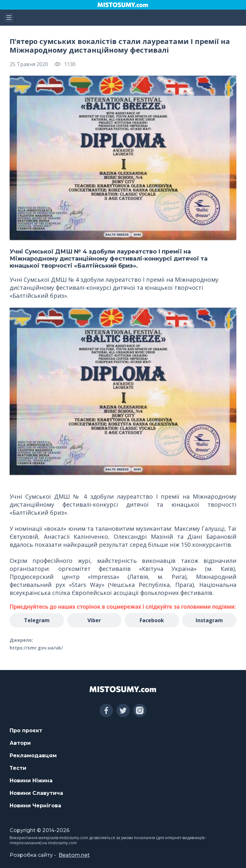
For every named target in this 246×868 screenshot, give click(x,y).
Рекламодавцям (33, 756)
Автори (20, 743)
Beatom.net (74, 855)
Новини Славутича (36, 793)
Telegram (37, 620)
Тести (18, 768)
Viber (94, 620)
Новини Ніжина (31, 781)
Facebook (152, 620)
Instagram (209, 620)
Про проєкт (26, 730)
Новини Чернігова (35, 806)
